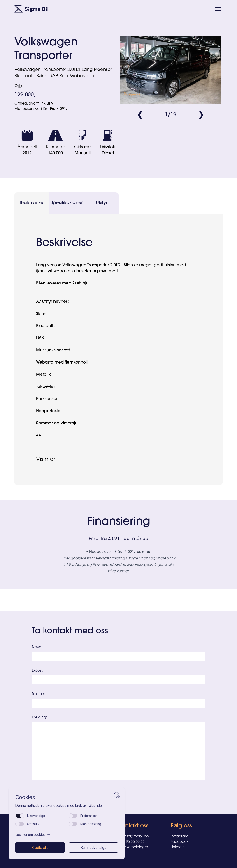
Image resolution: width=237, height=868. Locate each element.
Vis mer (46, 459)
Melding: (39, 718)
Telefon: (38, 694)
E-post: (37, 671)
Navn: (37, 647)
